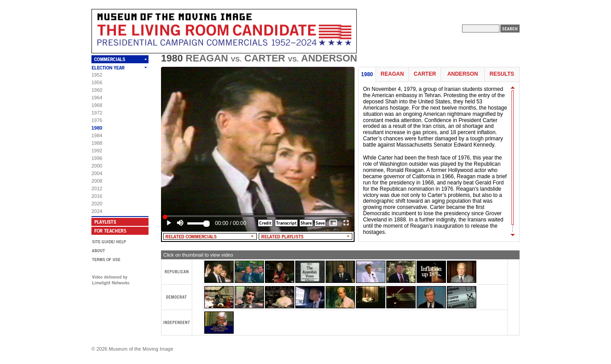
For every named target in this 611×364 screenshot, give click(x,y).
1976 (97, 120)
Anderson (463, 74)
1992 (97, 151)
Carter (425, 74)
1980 (97, 128)
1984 (97, 135)
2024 (97, 211)
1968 (97, 105)
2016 (97, 196)
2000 (97, 166)
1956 (97, 82)
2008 (97, 181)
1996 (97, 158)
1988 (97, 143)
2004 (97, 173)
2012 (97, 188)
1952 (97, 75)
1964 (97, 98)
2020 (97, 204)
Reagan (392, 74)
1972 (97, 113)
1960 (97, 90)
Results (502, 74)
